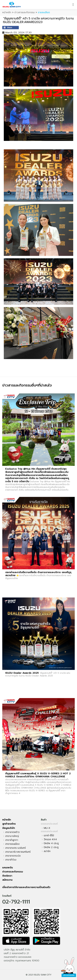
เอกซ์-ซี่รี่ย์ (49, 835)
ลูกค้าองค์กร (9, 824)
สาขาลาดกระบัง (13, 856)
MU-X (47, 828)
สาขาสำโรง (11, 860)
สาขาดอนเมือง (12, 844)
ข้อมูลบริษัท (9, 828)
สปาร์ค (47, 851)
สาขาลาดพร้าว (12, 832)
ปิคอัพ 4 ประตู (51, 843)
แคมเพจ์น (8, 868)
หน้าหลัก (7, 12)
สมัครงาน (7, 880)
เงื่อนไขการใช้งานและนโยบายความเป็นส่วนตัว (26, 887)
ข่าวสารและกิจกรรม (25, 12)
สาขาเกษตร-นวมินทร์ (16, 848)
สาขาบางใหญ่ (12, 836)
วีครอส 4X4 (50, 839)
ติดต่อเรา (7, 876)
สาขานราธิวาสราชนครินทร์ (18, 852)
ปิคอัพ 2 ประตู (51, 847)
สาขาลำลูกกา (12, 840)
